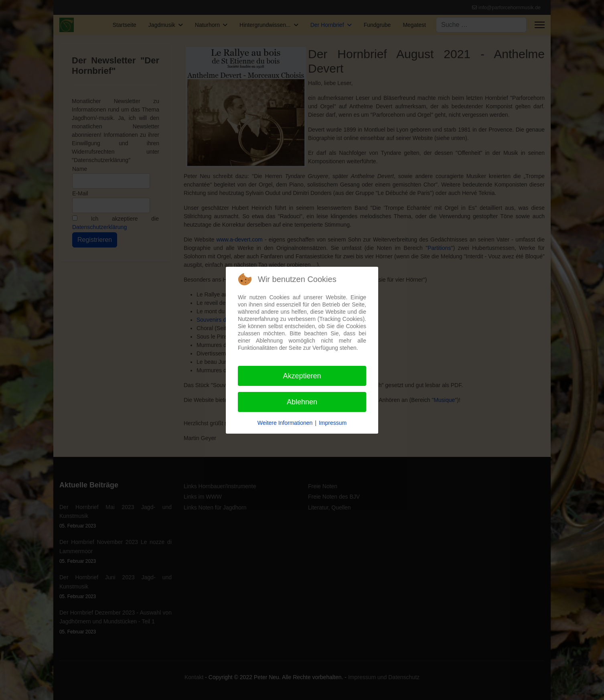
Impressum (333, 423)
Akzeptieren (302, 376)
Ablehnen (302, 402)
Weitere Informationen (285, 423)
